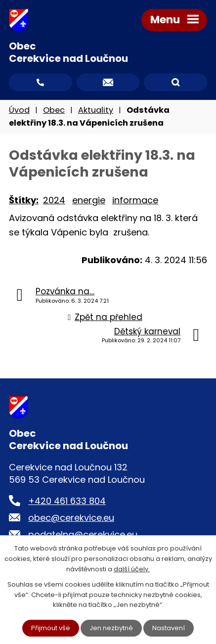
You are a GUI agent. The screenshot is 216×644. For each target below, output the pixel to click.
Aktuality (96, 110)
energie (89, 200)
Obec (54, 110)
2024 (54, 200)
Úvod (19, 110)
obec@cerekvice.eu (71, 518)
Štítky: (24, 200)
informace (135, 200)
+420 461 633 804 (67, 501)
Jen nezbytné (111, 628)
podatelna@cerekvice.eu (83, 534)
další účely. (132, 569)
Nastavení (169, 628)
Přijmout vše (51, 628)
